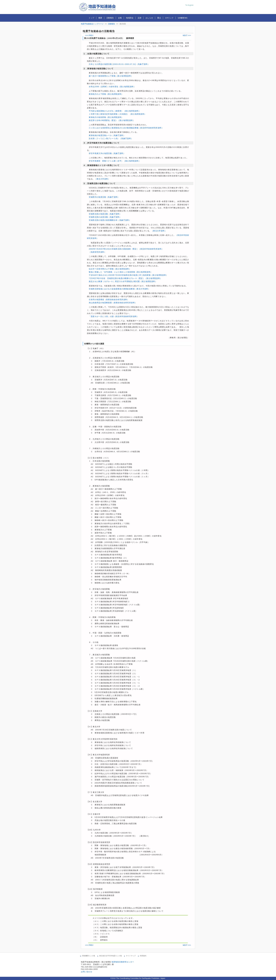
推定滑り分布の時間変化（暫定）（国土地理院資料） (112, 120)
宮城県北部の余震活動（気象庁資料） (105, 217)
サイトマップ (131, 956)
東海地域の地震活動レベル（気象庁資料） (107, 135)
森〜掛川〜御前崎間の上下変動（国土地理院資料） (111, 76)
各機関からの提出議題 (94, 344)
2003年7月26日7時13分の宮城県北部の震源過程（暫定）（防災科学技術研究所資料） (126, 249)
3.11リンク (169, 18)
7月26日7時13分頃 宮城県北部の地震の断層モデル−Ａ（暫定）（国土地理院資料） (125, 278)
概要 (100, 18)
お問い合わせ (87, 972)
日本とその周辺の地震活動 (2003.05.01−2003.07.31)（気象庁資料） (119, 64)
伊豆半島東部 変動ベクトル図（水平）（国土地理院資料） (115, 161)
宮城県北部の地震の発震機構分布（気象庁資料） (110, 220)
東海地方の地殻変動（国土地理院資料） (106, 117)
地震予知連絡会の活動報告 (99, 31)
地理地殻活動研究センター (123, 962)
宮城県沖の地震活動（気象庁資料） (104, 197)
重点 (159, 18)
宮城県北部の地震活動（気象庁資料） (105, 214)
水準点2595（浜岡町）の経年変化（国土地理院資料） (112, 87)
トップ (91, 18)
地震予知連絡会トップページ (92, 24)
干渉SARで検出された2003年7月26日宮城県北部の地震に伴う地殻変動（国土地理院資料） (128, 275)
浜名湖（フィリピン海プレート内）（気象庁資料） (111, 138)
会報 (120, 18)
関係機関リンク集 (89, 956)
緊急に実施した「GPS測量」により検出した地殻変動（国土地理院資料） (121, 272)
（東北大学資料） (102, 179)
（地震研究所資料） (97, 252)
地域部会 (130, 18)
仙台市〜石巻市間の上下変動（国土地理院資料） (110, 269)
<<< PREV (89, 35)
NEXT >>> (187, 35)
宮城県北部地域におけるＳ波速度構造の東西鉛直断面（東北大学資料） (119, 289)
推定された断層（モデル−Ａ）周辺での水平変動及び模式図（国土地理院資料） (123, 281)
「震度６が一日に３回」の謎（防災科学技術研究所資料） (114, 316)
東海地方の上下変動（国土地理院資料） (106, 94)
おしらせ (149, 18)
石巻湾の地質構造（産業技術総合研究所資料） (109, 300)
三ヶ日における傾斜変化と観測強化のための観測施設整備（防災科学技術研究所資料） (126, 128)
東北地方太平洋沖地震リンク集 (111, 956)
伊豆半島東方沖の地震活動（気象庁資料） (107, 153)
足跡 (139, 18)
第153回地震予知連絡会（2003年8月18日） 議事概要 (109, 38)
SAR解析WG (183, 18)
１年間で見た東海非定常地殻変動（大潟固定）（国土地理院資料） (118, 114)
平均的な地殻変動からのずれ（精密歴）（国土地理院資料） (115, 111)
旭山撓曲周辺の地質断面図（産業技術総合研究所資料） (113, 303)
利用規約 (143, 956)
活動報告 (110, 18)
